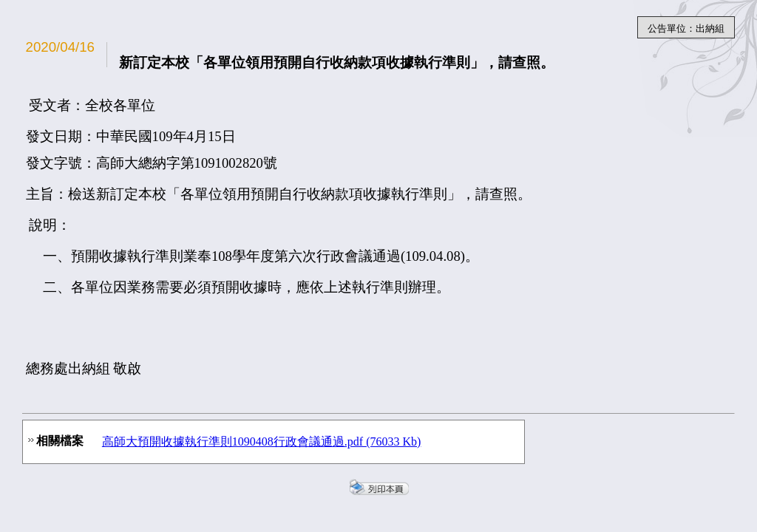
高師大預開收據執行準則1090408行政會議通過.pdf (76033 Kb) (262, 441)
